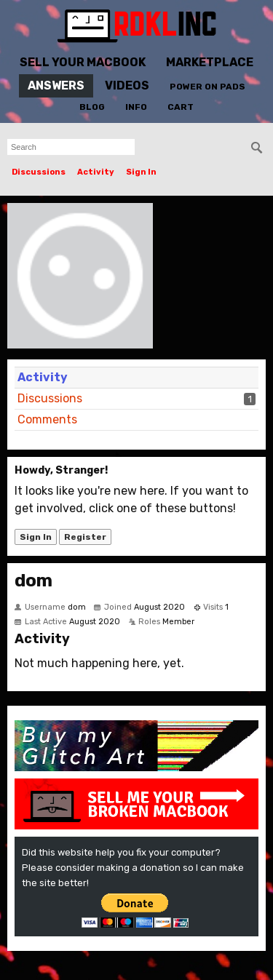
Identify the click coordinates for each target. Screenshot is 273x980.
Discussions (39, 172)
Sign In (141, 172)
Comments (47, 419)
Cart (181, 107)
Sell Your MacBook (83, 62)
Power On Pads (207, 87)
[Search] (257, 148)
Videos (127, 85)
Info (136, 107)
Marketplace (210, 62)
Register (85, 537)
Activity (96, 172)
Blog (92, 107)
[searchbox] (71, 147)
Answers (56, 85)
